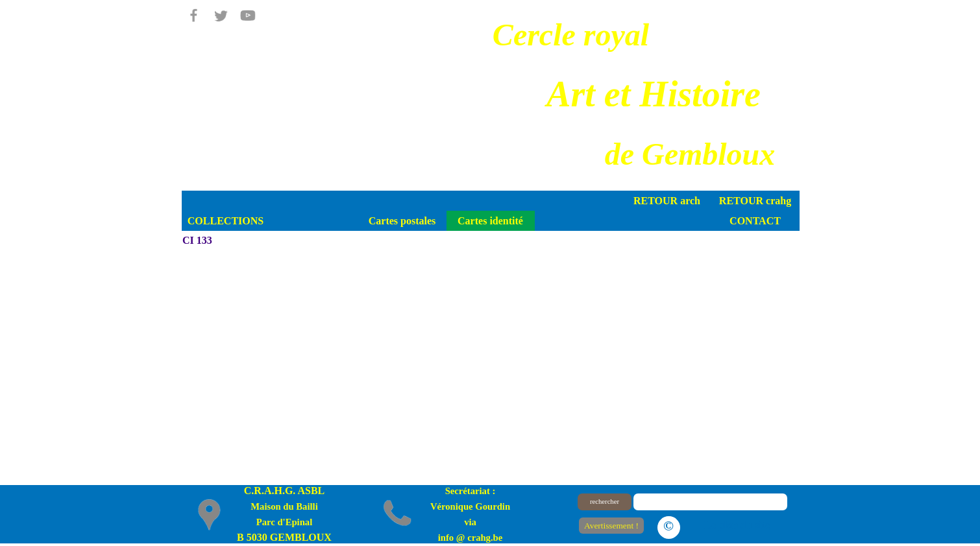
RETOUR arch (667, 201)
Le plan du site (737, 525)
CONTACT (755, 221)
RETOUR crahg (755, 201)
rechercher (605, 502)
